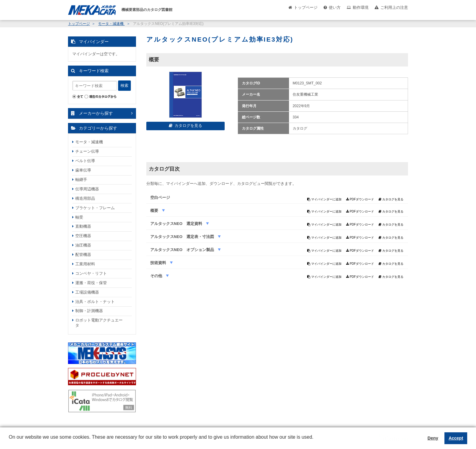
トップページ (306, 7)
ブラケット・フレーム (95, 208)
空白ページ (160, 197)
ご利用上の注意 (394, 7)
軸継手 (81, 180)
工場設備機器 (87, 292)
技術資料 (159, 263)
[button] (10, 442)
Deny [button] (433, 438)
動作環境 (361, 7)
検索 (124, 85)
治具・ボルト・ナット (95, 302)
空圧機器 (83, 236)
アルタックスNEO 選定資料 (177, 224)
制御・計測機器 (89, 311)
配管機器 (83, 255)
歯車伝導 (83, 170)
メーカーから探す (96, 113)
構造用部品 (85, 198)
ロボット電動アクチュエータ (99, 323)
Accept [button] (456, 438)
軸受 (79, 217)
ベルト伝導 (85, 161)
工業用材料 (85, 264)
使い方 (335, 7)
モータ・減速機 (111, 24)
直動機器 (83, 226)
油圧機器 (83, 245)
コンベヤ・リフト (91, 273)
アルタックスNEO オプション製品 (183, 250)
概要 (155, 211)
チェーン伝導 (87, 151)
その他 (157, 276)
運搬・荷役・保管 (91, 283)
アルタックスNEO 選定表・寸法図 (183, 237)
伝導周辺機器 (87, 189)
